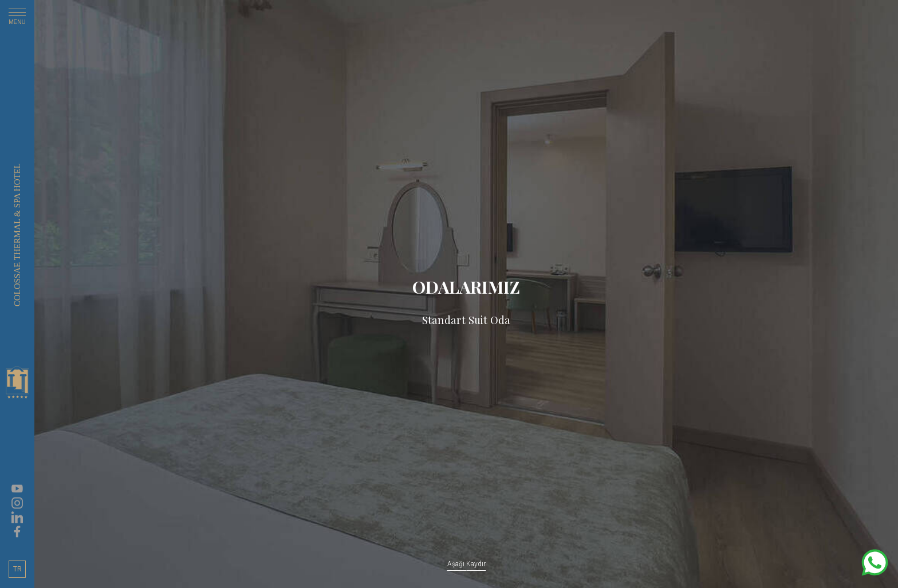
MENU (17, 19)
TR (17, 569)
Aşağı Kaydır (466, 564)
